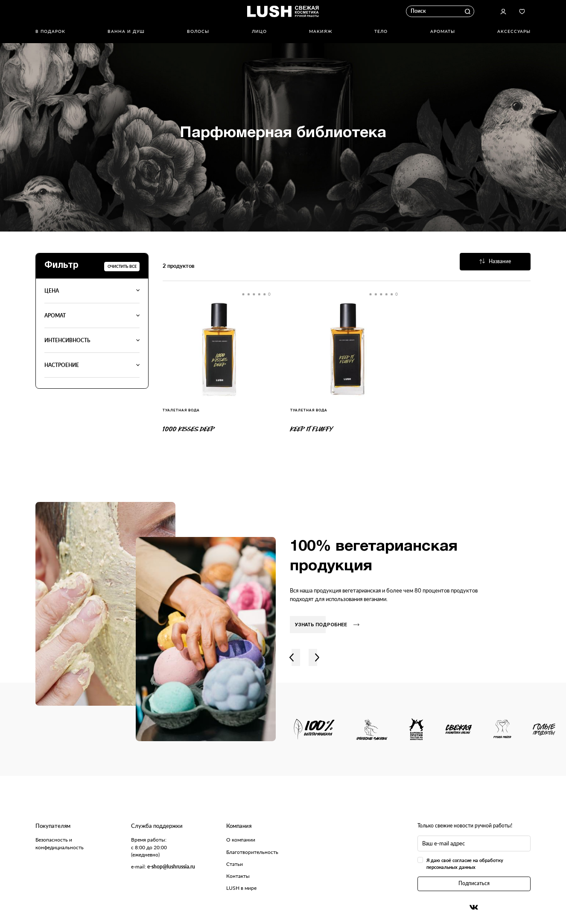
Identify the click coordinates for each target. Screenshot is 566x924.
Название (495, 261)
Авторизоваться (503, 11)
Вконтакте (474, 907)
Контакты (238, 876)
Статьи (235, 864)
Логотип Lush (283, 11)
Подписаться (474, 883)
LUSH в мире (241, 888)
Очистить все (122, 266)
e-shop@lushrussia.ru (171, 867)
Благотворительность (252, 852)
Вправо (317, 657)
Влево (291, 657)
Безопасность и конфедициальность (60, 843)
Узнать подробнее (327, 625)
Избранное (522, 11)
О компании (241, 840)
